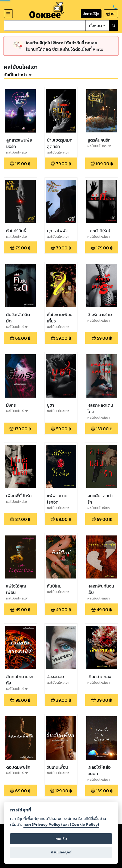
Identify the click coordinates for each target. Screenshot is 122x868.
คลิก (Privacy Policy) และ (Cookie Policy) (61, 824)
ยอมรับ (61, 839)
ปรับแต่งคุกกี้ (61, 852)
